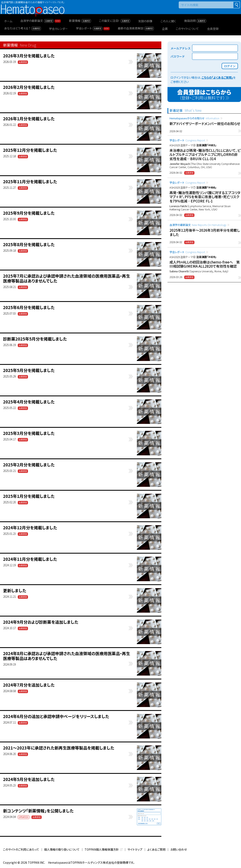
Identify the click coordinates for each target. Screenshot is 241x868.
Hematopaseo (33, 6)
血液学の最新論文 (198, 225)
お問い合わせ (179, 849)
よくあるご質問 (156, 849)
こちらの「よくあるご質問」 (217, 77)
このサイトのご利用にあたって (21, 849)
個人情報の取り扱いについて (62, 849)
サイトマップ (135, 849)
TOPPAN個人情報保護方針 (102, 849)
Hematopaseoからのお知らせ (194, 118)
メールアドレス (181, 48)
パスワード (178, 56)
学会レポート (187, 140)
